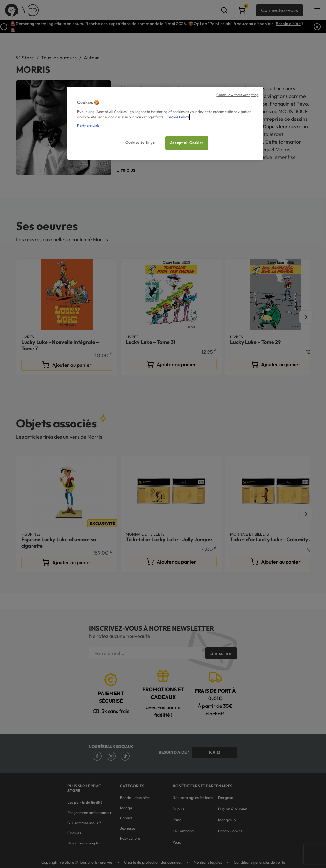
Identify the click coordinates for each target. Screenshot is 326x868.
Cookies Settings (140, 142)
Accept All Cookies (187, 143)
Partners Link (88, 126)
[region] (165, 123)
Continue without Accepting (237, 95)
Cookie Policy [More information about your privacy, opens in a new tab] (178, 117)
